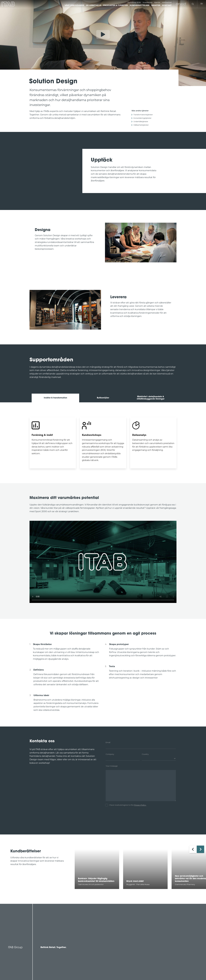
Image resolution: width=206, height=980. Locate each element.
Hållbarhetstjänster (141, 125)
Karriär (157, 2)
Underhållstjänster (141, 122)
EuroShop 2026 (134, 2)
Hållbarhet (167, 2)
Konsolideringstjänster (142, 118)
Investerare (148, 2)
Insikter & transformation (55, 398)
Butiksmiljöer (103, 398)
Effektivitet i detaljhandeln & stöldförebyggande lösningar (151, 398)
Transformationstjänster (143, 115)
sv (202, 4)
